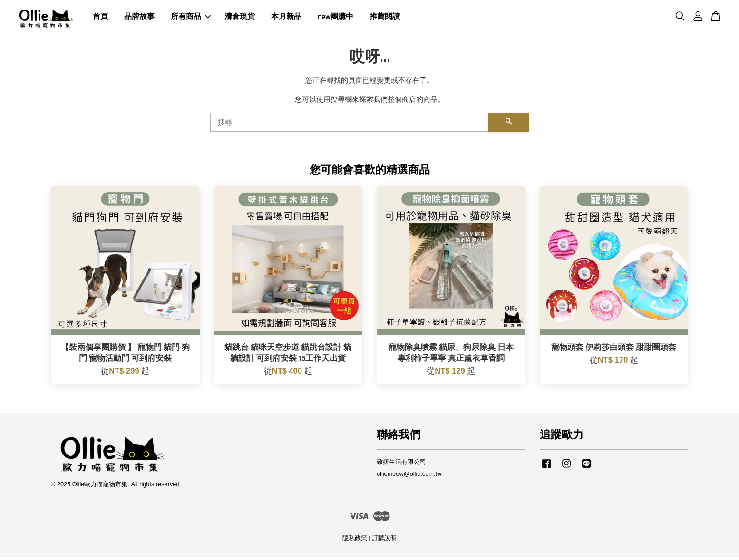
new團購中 (335, 18)
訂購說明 (384, 541)
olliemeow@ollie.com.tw (409, 477)
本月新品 (286, 18)
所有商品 (191, 18)
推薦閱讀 (385, 18)
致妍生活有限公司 (401, 465)
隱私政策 (355, 541)
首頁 (100, 18)
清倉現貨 (240, 18)
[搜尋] (349, 125)
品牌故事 (139, 18)
